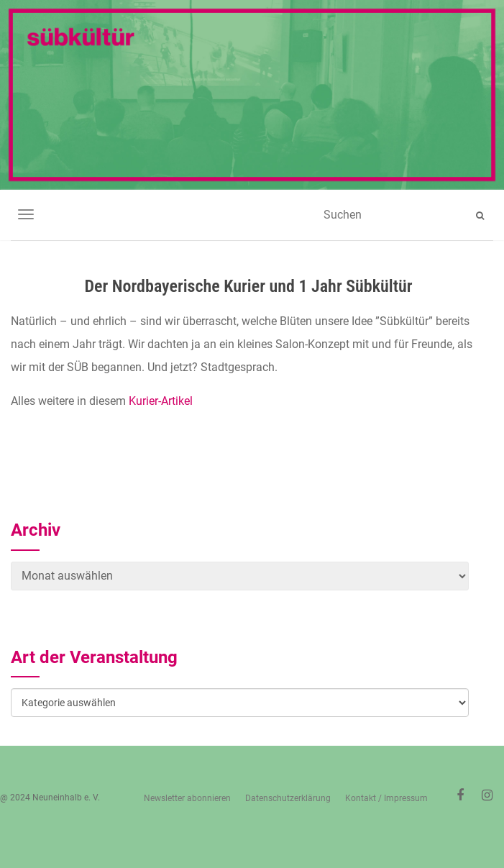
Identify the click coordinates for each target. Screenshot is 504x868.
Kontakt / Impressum (386, 798)
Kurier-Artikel (161, 401)
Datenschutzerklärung (288, 798)
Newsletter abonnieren (187, 798)
